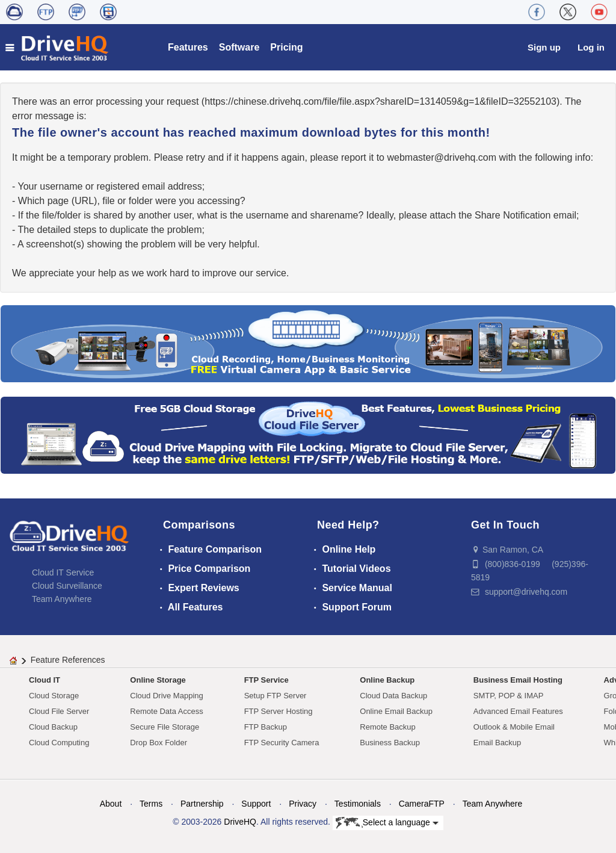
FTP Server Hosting (279, 711)
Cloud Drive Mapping (166, 696)
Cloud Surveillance (67, 586)
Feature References (68, 660)
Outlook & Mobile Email (514, 727)
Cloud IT (45, 680)
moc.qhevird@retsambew (442, 157)
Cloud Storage (54, 696)
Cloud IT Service (63, 572)
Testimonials (358, 804)
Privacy (303, 804)
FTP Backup (266, 727)
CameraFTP (422, 804)
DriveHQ (240, 822)
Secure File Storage (165, 727)
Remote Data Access (166, 711)
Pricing (286, 47)
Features (188, 47)
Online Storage (158, 680)
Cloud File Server (59, 711)
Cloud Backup (53, 727)
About (111, 804)
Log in (591, 47)
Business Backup (390, 743)
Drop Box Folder (159, 743)
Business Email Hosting (518, 680)
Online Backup (387, 680)
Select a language (387, 823)
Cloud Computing (59, 743)
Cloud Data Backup (393, 696)
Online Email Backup (396, 711)
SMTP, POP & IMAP (509, 696)
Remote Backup (388, 727)
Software (239, 47)
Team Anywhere (62, 599)
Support (256, 804)
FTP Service (266, 680)
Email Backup (497, 743)
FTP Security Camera (282, 743)
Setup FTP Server (276, 696)
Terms (151, 804)
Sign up (544, 47)
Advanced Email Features (518, 711)
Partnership (202, 804)
